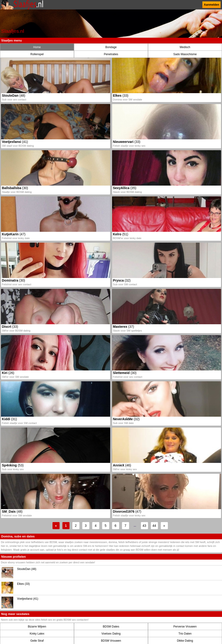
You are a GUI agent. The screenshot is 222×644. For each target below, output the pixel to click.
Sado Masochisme (185, 54)
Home (37, 47)
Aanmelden (211, 5)
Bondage (111, 47)
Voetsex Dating (111, 634)
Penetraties (111, 54)
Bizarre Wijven (37, 627)
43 (144, 526)
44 (154, 526)
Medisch (185, 47)
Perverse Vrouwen (185, 627)
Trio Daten (185, 634)
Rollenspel (37, 54)
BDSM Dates (111, 627)
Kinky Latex (37, 634)
